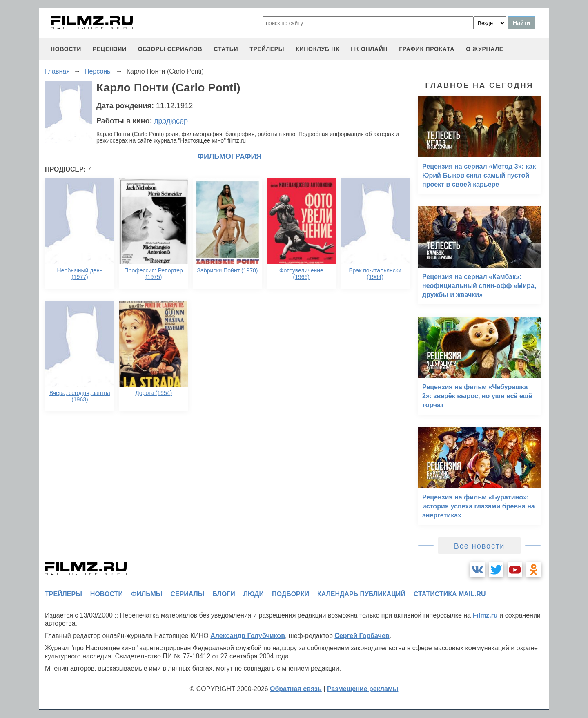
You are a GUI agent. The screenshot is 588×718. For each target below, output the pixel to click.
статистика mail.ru (450, 594)
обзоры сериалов (170, 49)
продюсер (171, 121)
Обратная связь (296, 689)
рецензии (110, 49)
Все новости (480, 546)
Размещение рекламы (363, 689)
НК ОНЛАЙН (369, 49)
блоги (224, 594)
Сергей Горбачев (362, 636)
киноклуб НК (317, 49)
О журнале (485, 49)
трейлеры (267, 49)
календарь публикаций (361, 594)
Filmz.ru (485, 615)
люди (254, 594)
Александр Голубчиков (248, 636)
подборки (291, 594)
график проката (427, 49)
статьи (226, 49)
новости (66, 49)
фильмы (147, 594)
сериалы (187, 594)
